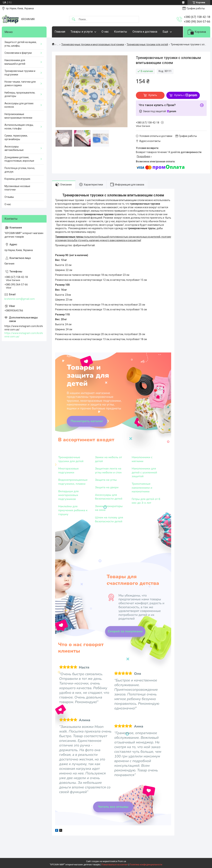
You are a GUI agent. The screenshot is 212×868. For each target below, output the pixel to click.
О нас (105, 32)
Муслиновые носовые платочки (17, 188)
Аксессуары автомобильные (14, 148)
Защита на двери (107, 487)
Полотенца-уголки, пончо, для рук (20, 170)
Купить (153, 95)
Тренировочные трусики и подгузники (20, 73)
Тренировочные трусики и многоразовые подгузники (93, 44)
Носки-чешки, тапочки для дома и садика (20, 84)
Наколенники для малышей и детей (15, 62)
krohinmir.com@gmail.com (20, 299)
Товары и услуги (82, 32)
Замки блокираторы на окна (109, 508)
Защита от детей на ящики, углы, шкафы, (21, 44)
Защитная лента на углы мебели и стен (108, 471)
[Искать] (74, 19)
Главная (60, 32)
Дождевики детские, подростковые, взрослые (19, 159)
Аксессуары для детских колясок (19, 105)
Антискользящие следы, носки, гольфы (19, 127)
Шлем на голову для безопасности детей (109, 520)
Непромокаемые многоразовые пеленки (18, 116)
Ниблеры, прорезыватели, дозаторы (20, 94)
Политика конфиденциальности (146, 865)
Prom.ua (122, 861)
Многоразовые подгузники (68, 471)
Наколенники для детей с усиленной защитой (144, 473)
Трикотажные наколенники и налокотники (142, 488)
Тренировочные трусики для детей (147, 44)
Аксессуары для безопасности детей (109, 497)
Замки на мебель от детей (108, 459)
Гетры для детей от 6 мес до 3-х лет (146, 501)
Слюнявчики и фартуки (18, 53)
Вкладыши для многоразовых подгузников (68, 495)
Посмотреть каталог (87, 421)
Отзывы (9, 197)
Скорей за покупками (125, 631)
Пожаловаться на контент (115, 865)
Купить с (186, 95)
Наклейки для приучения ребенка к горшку (73, 510)
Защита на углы (106, 480)
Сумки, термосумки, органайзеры (16, 137)
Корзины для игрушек (17, 179)
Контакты (121, 32)
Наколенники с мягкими (142, 459)
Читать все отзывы (113, 807)
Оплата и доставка (145, 32)
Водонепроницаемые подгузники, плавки (73, 482)
